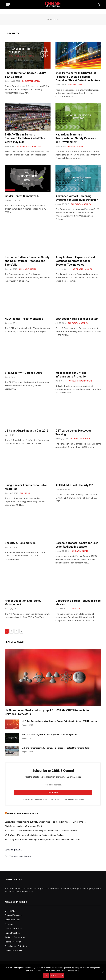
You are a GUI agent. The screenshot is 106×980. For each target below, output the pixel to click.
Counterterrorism (31, 81)
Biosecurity (10, 911)
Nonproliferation (12, 933)
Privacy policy (57, 975)
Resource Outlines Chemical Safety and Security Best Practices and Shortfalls (27, 261)
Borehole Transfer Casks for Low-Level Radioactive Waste (77, 545)
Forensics (25, 493)
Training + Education (80, 439)
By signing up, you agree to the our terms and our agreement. (53, 799)
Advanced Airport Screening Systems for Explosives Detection (77, 198)
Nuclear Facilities (80, 551)
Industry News (75, 85)
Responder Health (13, 942)
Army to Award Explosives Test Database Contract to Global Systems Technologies (75, 261)
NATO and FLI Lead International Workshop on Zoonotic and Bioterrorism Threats (41, 831)
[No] (103, 972)
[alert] (53, 856)
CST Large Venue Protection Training (73, 432)
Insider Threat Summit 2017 (22, 196)
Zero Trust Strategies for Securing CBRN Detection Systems (49, 735)
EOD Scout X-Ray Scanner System (77, 319)
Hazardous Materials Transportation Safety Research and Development (76, 138)
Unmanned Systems (13, 951)
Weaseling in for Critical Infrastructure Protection (71, 375)
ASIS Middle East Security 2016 (75, 485)
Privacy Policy (69, 799)
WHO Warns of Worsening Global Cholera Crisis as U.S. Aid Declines (35, 835)
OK (46, 975)
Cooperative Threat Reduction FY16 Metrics (78, 603)
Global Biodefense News (23, 813)
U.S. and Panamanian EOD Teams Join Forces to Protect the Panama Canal (56, 748)
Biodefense (77, 609)
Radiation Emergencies (15, 937)
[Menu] (8, 4)
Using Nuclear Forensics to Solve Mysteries (26, 487)
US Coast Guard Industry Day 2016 (26, 431)
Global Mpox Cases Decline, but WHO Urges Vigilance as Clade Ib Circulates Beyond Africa (45, 822)
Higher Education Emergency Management (23, 603)
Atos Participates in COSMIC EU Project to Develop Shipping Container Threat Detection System (78, 77)
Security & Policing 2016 (20, 543)
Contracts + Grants (81, 204)
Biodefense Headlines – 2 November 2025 (23, 826)
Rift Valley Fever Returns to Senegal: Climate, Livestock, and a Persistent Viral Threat (43, 840)
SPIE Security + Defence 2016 (23, 373)
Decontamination (12, 920)
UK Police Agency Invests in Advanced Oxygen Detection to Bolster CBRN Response (59, 721)
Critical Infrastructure (80, 381)
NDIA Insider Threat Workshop (24, 319)
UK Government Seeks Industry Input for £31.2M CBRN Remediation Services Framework (48, 712)
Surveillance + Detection (28, 146)
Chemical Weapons (13, 915)
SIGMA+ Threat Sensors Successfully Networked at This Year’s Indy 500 (25, 138)
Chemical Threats (76, 146)
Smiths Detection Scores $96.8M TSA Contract (25, 75)
